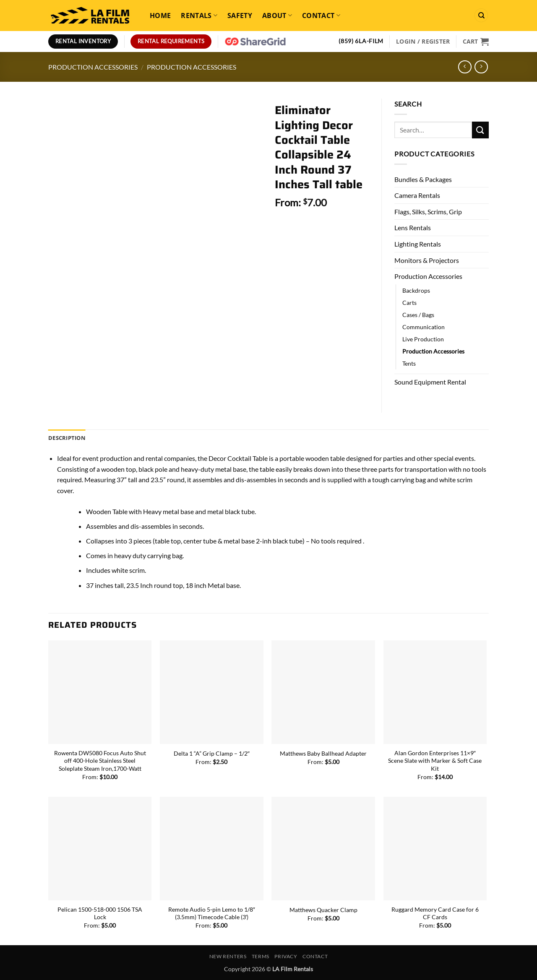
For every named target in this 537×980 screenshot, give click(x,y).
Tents (409, 363)
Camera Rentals (417, 195)
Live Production (423, 339)
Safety (240, 16)
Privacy (286, 956)
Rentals (199, 16)
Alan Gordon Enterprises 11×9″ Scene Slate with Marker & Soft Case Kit (435, 761)
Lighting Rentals (418, 244)
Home (160, 16)
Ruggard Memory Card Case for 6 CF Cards (435, 913)
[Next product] (465, 67)
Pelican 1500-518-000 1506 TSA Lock (100, 913)
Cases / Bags (418, 315)
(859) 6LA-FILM (361, 41)
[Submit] (480, 130)
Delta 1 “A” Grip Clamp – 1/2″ (212, 753)
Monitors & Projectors (427, 260)
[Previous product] (481, 67)
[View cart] (476, 42)
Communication (424, 327)
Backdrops (416, 290)
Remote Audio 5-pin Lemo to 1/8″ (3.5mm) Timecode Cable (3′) (212, 913)
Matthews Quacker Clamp (323, 910)
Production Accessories (93, 67)
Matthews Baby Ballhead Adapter (323, 753)
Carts (409, 303)
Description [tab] (67, 438)
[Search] (481, 15)
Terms (261, 956)
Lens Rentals (413, 227)
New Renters (228, 956)
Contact (321, 16)
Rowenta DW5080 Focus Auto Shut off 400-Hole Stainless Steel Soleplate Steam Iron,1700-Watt (100, 761)
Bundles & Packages (423, 179)
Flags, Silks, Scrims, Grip (428, 212)
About (277, 16)
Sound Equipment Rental (430, 382)
